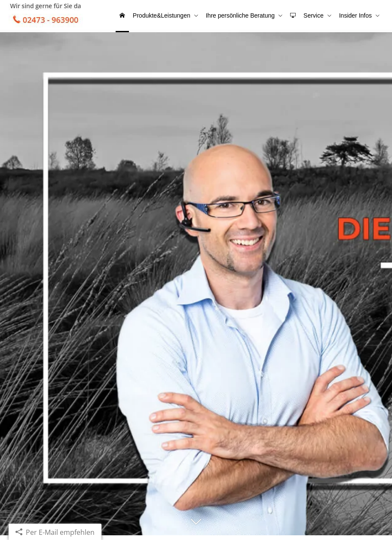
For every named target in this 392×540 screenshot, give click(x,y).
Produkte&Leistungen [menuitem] (169, 16)
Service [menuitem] (316, 16)
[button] (196, 530)
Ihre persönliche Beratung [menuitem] (246, 16)
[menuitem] (132, 17)
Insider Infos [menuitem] (356, 16)
